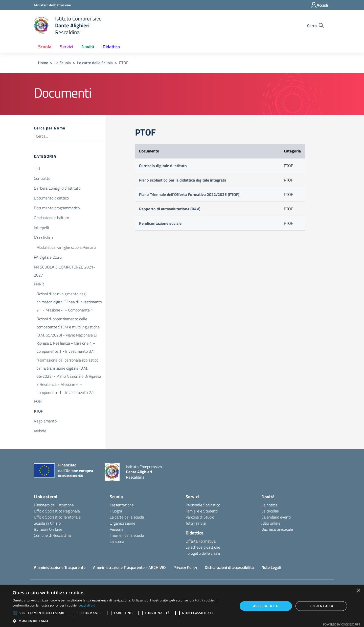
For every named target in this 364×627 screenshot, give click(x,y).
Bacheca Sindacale (277, 529)
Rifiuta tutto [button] (321, 606)
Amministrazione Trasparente (60, 567)
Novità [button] (88, 47)
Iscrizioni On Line (48, 529)
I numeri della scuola (127, 535)
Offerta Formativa (201, 541)
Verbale (40, 431)
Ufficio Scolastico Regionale (57, 511)
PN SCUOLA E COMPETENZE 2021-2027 (64, 267)
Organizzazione (122, 523)
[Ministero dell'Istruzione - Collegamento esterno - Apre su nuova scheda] (52, 5)
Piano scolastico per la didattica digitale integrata (183, 180)
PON (38, 401)
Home (43, 63)
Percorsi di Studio (200, 517)
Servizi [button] (66, 47)
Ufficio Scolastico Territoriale (57, 517)
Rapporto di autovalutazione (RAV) (170, 209)
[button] (122, 621)
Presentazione (122, 505)
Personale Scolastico (203, 505)
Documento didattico (51, 198)
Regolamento (45, 421)
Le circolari (270, 511)
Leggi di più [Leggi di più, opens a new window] (87, 605)
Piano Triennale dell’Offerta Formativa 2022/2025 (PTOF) (189, 194)
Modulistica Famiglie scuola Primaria (66, 247)
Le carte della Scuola (95, 63)
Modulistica (43, 237)
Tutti (38, 168)
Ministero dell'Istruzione (54, 505)
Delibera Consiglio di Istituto (57, 188)
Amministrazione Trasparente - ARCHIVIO (129, 567)
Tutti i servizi (196, 523)
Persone (117, 529)
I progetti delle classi (203, 553)
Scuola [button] (45, 47)
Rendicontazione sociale (160, 223)
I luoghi (116, 511)
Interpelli (41, 228)
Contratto (42, 178)
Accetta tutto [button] (266, 606)
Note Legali (271, 567)
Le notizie (269, 505)
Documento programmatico (57, 208)
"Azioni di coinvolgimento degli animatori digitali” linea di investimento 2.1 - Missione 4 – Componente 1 (69, 294)
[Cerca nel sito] (315, 26)
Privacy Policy (185, 567)
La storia (117, 541)
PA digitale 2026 (48, 257)
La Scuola (63, 63)
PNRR (39, 284)
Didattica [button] (111, 47)
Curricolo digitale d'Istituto (163, 166)
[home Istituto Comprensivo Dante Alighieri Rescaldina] (68, 25)
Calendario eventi (276, 517)
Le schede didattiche (203, 547)
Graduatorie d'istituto (51, 218)
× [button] (358, 590)
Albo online (271, 523)
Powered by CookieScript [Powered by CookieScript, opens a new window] (342, 624)
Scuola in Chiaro (47, 523)
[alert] (182, 606)
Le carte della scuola (127, 517)
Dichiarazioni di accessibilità (229, 567)
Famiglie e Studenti (202, 511)
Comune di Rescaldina (52, 535)
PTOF (38, 411)
